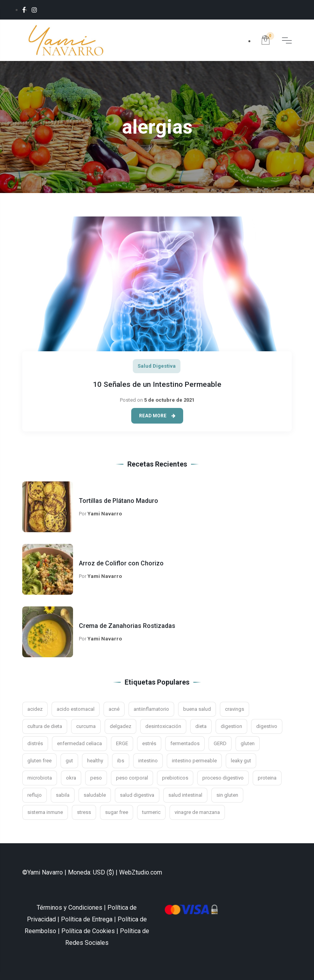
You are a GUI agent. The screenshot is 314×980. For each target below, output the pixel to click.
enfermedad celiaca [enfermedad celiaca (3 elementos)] (79, 743)
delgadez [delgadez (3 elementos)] (120, 726)
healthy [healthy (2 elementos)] (95, 761)
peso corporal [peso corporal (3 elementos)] (132, 778)
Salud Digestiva (157, 366)
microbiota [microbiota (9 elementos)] (40, 778)
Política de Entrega (87, 919)
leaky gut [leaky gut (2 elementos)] (241, 761)
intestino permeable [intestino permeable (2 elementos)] (194, 761)
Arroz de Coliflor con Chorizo (121, 563)
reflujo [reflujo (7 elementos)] (35, 795)
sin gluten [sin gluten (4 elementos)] (227, 795)
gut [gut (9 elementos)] (69, 761)
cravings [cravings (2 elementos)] (235, 709)
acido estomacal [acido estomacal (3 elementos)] (76, 709)
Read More (157, 416)
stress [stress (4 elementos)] (84, 812)
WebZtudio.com (141, 872)
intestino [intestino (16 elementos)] (148, 761)
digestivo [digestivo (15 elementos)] (267, 726)
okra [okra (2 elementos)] (71, 778)
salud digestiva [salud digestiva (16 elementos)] (137, 795)
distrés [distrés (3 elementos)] (35, 743)
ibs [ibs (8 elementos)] (121, 761)
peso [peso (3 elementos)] (96, 778)
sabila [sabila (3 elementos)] (63, 795)
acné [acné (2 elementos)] (114, 709)
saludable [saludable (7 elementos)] (95, 795)
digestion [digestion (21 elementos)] (231, 726)
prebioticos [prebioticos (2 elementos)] (175, 778)
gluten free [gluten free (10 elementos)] (39, 761)
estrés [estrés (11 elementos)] (149, 743)
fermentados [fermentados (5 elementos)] (185, 743)
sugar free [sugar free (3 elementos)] (117, 812)
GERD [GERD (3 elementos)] (220, 743)
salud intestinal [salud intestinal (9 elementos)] (185, 795)
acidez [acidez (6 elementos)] (35, 709)
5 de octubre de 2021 (169, 400)
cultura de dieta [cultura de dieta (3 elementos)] (45, 726)
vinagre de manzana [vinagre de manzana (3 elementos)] (197, 812)
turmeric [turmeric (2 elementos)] (151, 812)
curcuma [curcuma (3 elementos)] (86, 726)
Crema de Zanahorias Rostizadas (127, 626)
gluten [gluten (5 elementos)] (248, 743)
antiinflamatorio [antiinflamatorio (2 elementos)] (151, 709)
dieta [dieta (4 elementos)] (201, 726)
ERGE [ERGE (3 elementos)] (122, 743)
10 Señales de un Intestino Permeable (157, 384)
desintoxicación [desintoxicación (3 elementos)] (163, 726)
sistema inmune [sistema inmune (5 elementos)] (45, 812)
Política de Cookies (88, 931)
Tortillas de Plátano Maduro (119, 501)
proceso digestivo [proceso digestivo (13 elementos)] (223, 778)
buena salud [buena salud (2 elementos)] (197, 709)
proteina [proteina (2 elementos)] (267, 778)
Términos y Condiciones (70, 908)
